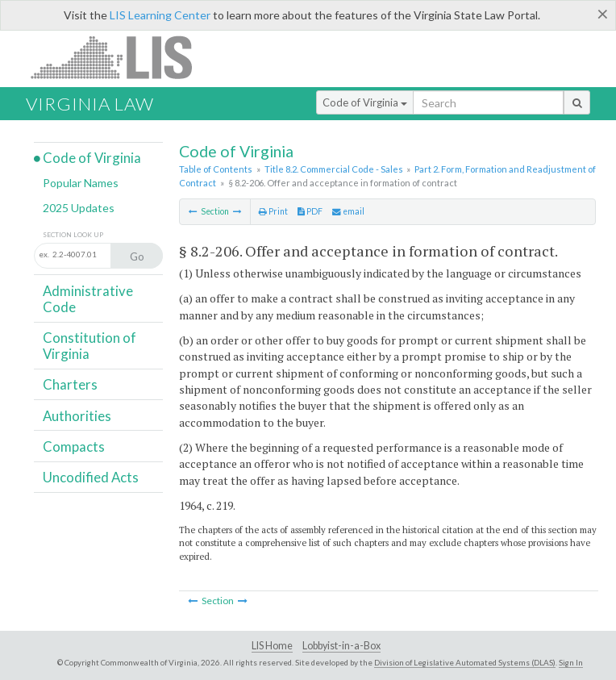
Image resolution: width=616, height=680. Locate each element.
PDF (310, 211)
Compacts (74, 446)
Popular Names (81, 183)
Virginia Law (90, 104)
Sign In (571, 662)
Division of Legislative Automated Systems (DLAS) (465, 662)
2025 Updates (79, 208)
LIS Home (272, 646)
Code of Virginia (365, 102)
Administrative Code (88, 299)
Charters (70, 384)
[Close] (603, 14)
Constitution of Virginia (89, 346)
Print (273, 211)
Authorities (77, 416)
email (348, 211)
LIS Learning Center (160, 15)
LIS (121, 57)
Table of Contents (216, 169)
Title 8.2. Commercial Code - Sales (334, 169)
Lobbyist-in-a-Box (341, 646)
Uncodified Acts (91, 477)
